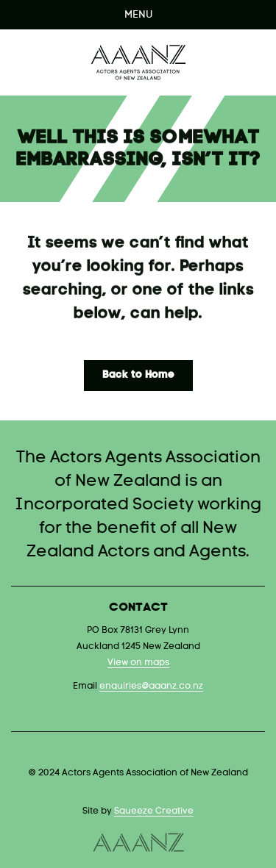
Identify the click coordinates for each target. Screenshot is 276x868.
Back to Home (138, 375)
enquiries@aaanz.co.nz (151, 686)
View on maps (138, 663)
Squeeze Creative (154, 811)
